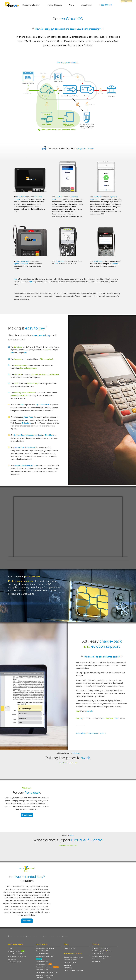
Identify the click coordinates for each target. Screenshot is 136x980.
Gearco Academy (70, 950)
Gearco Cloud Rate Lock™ (47, 954)
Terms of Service (45, 976)
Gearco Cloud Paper (43, 941)
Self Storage (12, 946)
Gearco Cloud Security (44, 965)
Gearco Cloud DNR (42, 957)
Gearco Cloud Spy (44, 952)
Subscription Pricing (70, 936)
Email (102, 938)
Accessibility (71, 976)
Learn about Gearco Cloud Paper (91, 733)
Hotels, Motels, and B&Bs (16, 941)
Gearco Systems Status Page (74, 958)
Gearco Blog (68, 955)
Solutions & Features (54, 6)
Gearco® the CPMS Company (74, 944)
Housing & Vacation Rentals (17, 944)
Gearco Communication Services (28, 435)
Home (10, 936)
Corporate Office (97, 941)
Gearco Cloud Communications (47, 960)
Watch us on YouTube (99, 946)
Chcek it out (34, 812)
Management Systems (31, 6)
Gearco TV (67, 952)
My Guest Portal (42, 405)
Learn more (34, 908)
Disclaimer (63, 976)
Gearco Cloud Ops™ (43, 949)
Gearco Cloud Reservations (25, 465)
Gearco (19, 405)
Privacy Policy (54, 976)
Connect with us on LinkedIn (101, 944)
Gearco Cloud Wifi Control (45, 962)
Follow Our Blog (97, 949)
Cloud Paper (29, 417)
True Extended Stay (16, 938)
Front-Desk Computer (15, 949)
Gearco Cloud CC (42, 938)
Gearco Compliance (71, 947)
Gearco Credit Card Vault (25, 447)
